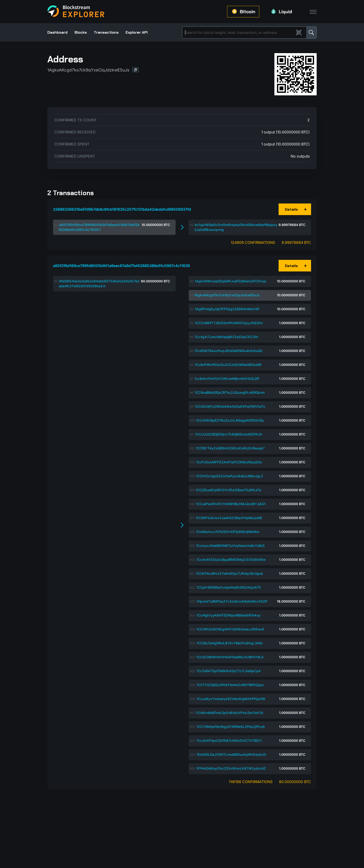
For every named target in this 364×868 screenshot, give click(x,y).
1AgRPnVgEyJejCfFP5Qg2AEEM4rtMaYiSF (227, 309)
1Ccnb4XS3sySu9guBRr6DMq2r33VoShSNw (231, 560)
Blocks (81, 32)
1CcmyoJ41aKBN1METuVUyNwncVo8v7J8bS (230, 546)
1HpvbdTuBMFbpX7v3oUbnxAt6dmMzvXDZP (232, 601)
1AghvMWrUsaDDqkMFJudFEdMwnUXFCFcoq (230, 281)
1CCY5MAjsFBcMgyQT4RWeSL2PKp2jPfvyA (231, 727)
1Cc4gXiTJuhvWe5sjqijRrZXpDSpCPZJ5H (226, 337)
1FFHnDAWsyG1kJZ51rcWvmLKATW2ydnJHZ (231, 768)
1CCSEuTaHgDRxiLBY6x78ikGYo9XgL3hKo (230, 643)
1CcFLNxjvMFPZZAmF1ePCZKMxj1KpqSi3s (229, 462)
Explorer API (137, 32)
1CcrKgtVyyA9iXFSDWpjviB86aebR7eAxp (229, 615)
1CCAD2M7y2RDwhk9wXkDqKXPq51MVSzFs (230, 406)
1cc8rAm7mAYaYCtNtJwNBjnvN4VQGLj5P (227, 379)
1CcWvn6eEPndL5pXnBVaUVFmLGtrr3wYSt (230, 713)
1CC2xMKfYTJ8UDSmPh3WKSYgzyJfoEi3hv (229, 323)
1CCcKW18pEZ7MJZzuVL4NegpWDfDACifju (230, 420)
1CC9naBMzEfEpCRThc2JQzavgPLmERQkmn (230, 392)
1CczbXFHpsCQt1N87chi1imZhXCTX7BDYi (229, 741)
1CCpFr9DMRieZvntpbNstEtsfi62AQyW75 (229, 587)
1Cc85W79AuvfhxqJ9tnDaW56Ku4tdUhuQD (229, 351)
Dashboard (57, 32)
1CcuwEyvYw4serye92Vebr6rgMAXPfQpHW (231, 699)
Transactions (106, 32)
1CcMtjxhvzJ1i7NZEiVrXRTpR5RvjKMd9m (228, 532)
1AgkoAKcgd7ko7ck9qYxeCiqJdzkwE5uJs (227, 295)
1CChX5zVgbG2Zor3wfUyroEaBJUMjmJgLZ (229, 476)
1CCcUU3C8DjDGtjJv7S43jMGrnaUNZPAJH (229, 434)
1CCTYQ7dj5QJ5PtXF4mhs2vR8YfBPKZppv (230, 685)
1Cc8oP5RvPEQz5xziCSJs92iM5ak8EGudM (228, 365)
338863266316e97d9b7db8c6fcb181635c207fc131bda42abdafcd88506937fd (122, 209)
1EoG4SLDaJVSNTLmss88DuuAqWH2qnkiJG (231, 754)
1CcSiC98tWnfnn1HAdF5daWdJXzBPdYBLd (230, 657)
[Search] (239, 32)
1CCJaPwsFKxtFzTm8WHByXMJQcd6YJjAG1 (231, 504)
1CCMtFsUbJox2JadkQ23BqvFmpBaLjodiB (229, 518)
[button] (136, 70)
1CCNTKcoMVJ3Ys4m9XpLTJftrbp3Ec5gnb (229, 573)
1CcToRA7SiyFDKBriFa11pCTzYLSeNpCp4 (229, 671)
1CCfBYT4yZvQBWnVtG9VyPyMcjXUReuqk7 (230, 448)
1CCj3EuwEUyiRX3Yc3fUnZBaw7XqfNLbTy (229, 490)
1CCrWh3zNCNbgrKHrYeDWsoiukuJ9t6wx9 (230, 629)
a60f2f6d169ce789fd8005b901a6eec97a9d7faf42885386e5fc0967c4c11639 (121, 266)
